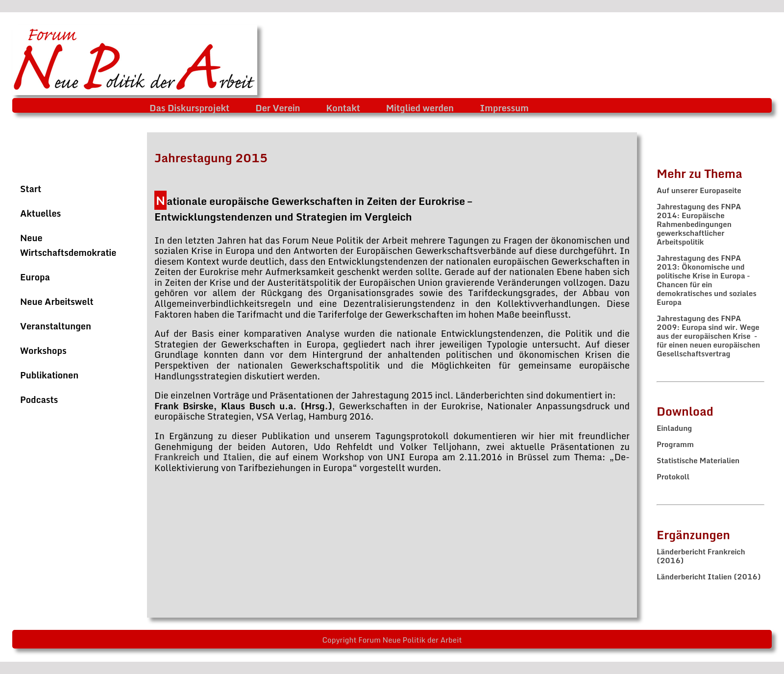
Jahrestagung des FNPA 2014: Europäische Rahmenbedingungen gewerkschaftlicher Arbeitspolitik (699, 224)
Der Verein (278, 108)
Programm (675, 444)
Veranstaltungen (56, 326)
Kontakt (343, 108)
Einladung (674, 428)
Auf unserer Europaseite (699, 190)
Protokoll (673, 476)
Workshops (43, 350)
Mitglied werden (420, 108)
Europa (35, 277)
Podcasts (39, 399)
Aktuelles (40, 213)
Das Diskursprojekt (189, 108)
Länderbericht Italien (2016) (709, 576)
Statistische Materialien (698, 460)
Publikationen (49, 375)
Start (31, 189)
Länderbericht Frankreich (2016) (701, 556)
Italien (237, 457)
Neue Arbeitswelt (57, 301)
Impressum (504, 108)
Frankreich (179, 457)
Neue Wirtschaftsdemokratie (68, 245)
